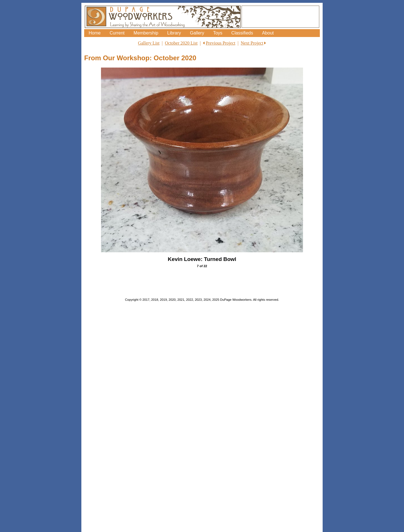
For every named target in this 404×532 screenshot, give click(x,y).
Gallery (197, 33)
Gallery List (149, 43)
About (268, 33)
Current (117, 33)
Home (95, 33)
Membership (146, 33)
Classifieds (242, 33)
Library (174, 33)
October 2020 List (181, 43)
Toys (218, 33)
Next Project (252, 43)
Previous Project (220, 43)
